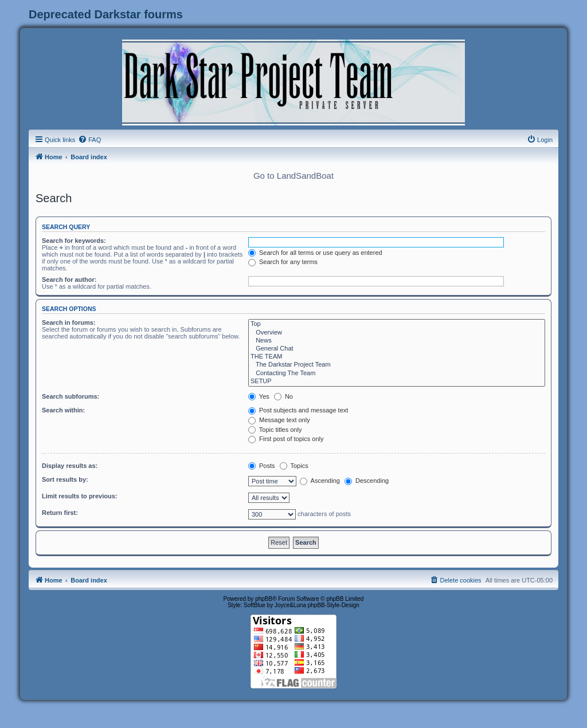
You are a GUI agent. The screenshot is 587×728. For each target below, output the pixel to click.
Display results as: (70, 466)
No (283, 396)
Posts (262, 466)
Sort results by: (65, 479)
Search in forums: (69, 322)
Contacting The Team (397, 373)
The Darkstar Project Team (397, 365)
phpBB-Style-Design (334, 605)
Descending (367, 481)
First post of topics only (286, 439)
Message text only (279, 420)
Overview (397, 333)
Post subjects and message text (298, 410)
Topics (294, 466)
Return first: (60, 513)
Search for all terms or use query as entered (315, 253)
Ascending (320, 481)
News (397, 341)
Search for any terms (283, 262)
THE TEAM (397, 357)
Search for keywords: (74, 241)
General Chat (397, 349)
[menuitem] (89, 140)
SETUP (397, 381)
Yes (259, 396)
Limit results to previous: (79, 496)
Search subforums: (71, 396)
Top (397, 324)
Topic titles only (275, 430)
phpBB (264, 599)
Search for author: (69, 280)
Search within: (63, 410)
